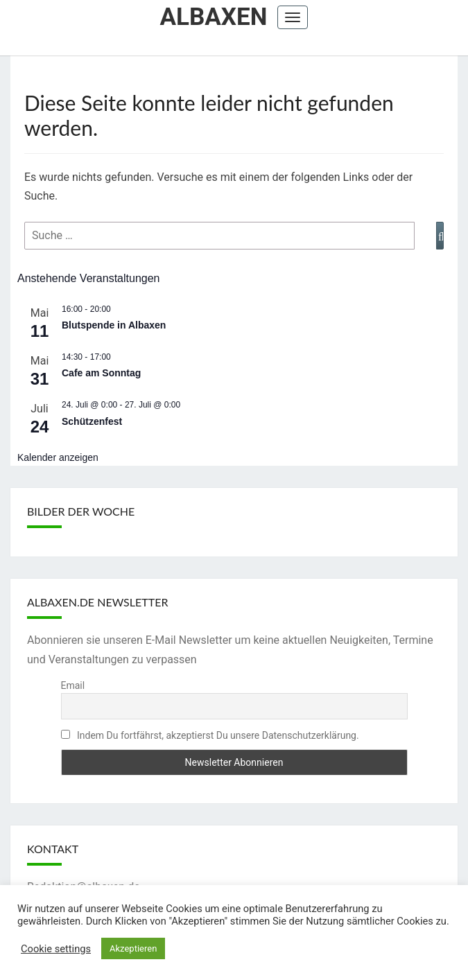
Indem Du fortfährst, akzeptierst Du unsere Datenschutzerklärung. (210, 735)
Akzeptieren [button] (133, 948)
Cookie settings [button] (56, 949)
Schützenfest (92, 421)
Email (73, 685)
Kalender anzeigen (58, 457)
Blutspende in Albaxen (114, 325)
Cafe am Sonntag (101, 373)
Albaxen (214, 17)
